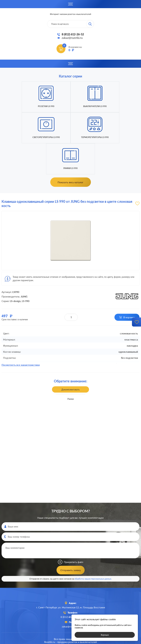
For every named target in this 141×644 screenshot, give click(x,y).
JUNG (24, 265)
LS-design (15, 270)
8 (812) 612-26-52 (73, 34)
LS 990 (26, 270)
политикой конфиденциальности (93, 641)
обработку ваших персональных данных (93, 548)
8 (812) (70, 586)
